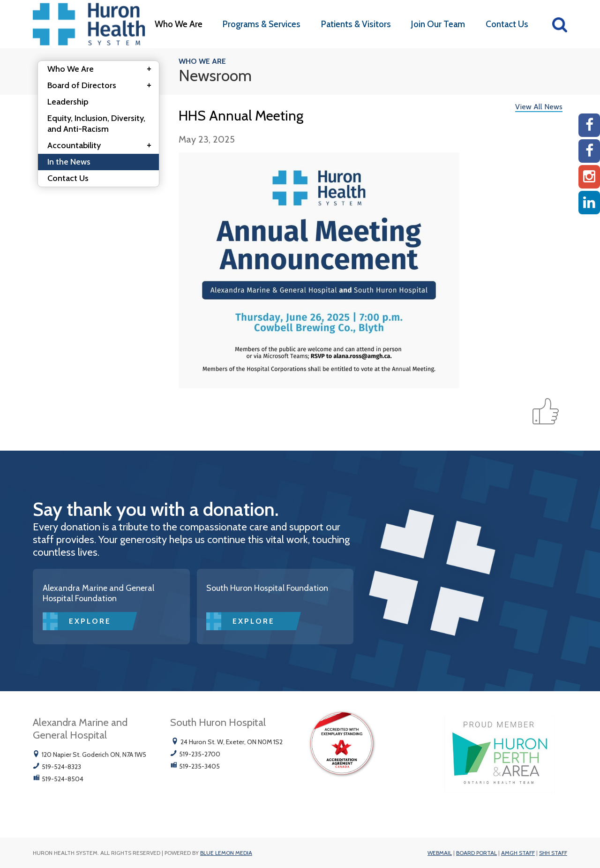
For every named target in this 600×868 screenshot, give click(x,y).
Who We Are (179, 24)
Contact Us (507, 24)
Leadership (68, 102)
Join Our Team (438, 24)
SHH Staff (553, 853)
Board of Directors (102, 86)
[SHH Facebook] (589, 151)
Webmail (440, 853)
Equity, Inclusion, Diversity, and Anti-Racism (96, 124)
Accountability (102, 146)
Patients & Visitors (356, 24)
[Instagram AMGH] (589, 177)
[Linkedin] (589, 203)
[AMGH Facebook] (589, 125)
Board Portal (476, 853)
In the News (69, 162)
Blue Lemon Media (226, 853)
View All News (539, 107)
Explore (90, 621)
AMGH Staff (518, 853)
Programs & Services (262, 24)
